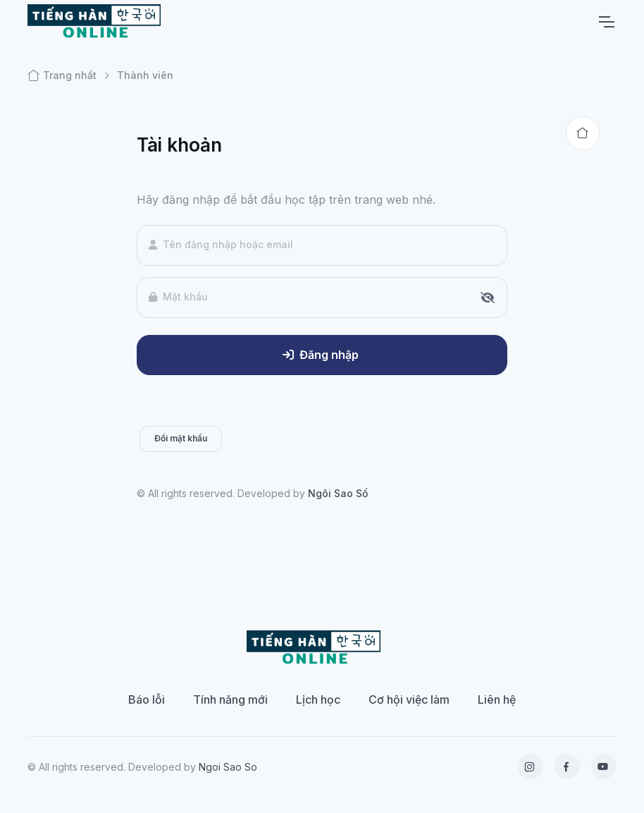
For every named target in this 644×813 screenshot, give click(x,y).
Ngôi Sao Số (338, 493)
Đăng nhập (321, 355)
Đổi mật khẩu (181, 438)
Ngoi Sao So (228, 767)
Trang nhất (62, 75)
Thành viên (145, 75)
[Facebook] (567, 766)
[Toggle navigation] (606, 22)
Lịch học (318, 699)
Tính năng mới (230, 699)
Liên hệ (497, 699)
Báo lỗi (147, 699)
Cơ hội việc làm (409, 699)
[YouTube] (604, 766)
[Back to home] (583, 133)
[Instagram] (531, 766)
